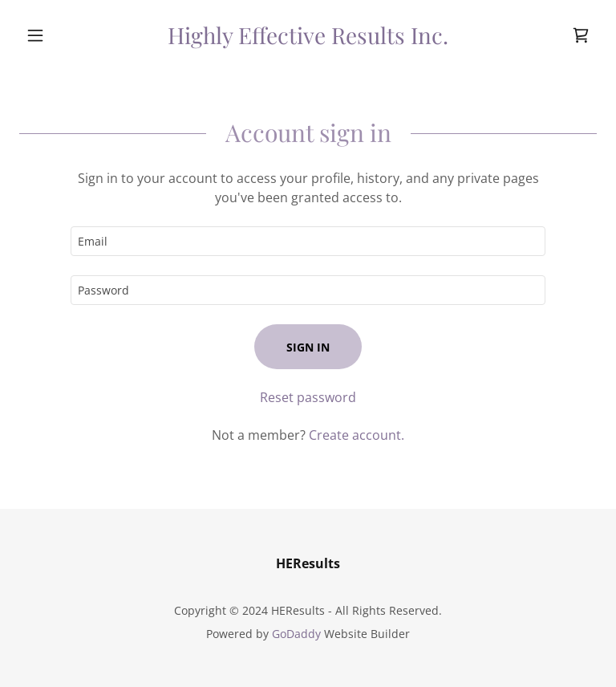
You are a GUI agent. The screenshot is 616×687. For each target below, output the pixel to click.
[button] (63, 35)
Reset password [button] (308, 397)
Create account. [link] (357, 435)
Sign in (308, 347)
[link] (308, 39)
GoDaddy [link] (296, 634)
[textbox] (308, 241)
